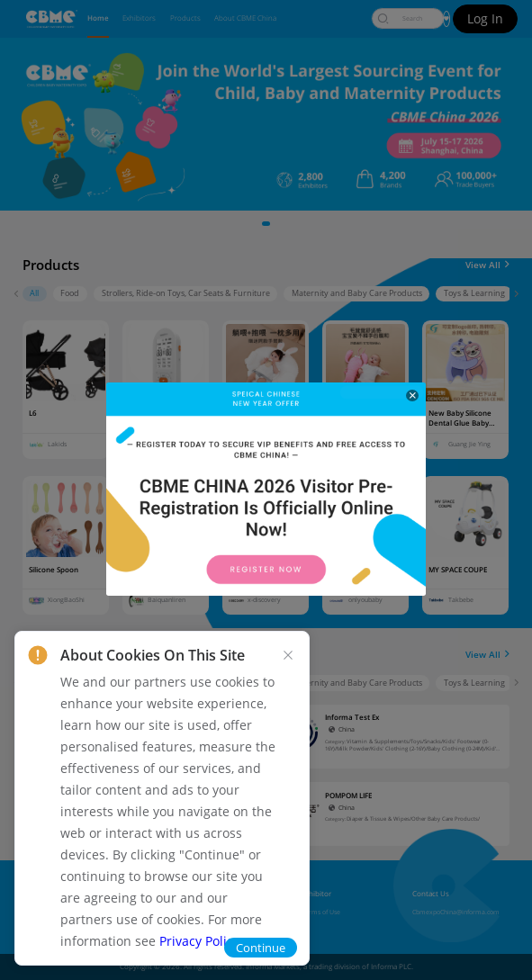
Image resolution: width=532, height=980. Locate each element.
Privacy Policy (199, 941)
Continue (261, 948)
